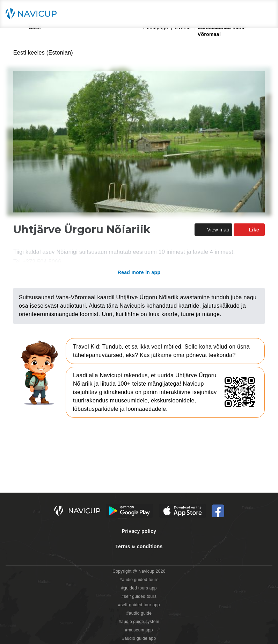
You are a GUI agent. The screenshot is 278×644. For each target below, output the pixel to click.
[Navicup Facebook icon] (218, 511)
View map (213, 230)
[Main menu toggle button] (265, 14)
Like (249, 230)
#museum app (139, 630)
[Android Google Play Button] (130, 511)
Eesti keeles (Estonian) (43, 53)
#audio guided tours (139, 580)
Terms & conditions (139, 546)
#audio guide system (139, 622)
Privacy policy (139, 531)
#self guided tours (139, 596)
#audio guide (139, 613)
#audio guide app (139, 638)
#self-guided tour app (139, 605)
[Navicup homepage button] (34, 14)
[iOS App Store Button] (182, 511)
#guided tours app (139, 588)
